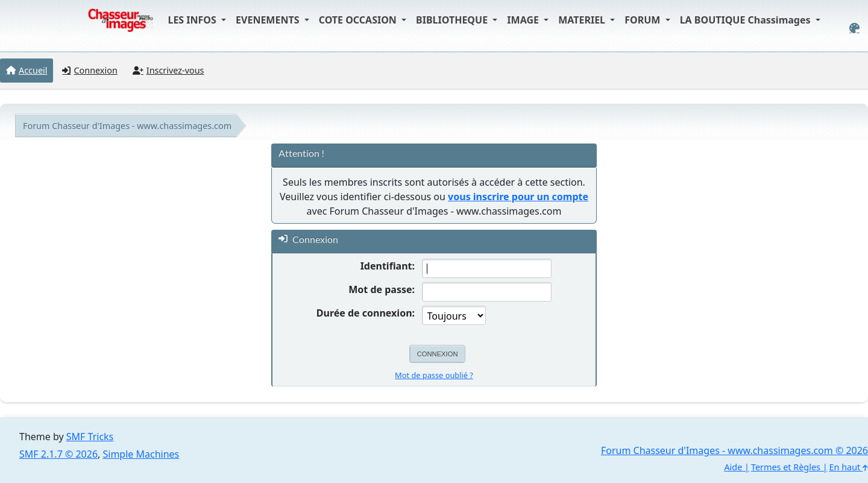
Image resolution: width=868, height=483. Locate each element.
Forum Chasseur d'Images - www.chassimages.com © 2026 (734, 450)
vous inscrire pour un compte (518, 197)
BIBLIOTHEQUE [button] (453, 20)
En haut (849, 467)
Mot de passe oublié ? (434, 375)
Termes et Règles (786, 467)
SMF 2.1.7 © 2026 (58, 454)
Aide (733, 467)
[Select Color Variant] (854, 28)
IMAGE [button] (524, 20)
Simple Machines (141, 454)
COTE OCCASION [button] (359, 20)
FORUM (643, 20)
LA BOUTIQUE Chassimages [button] (747, 20)
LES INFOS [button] (193, 20)
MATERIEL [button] (583, 20)
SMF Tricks (90, 437)
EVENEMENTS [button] (269, 20)
